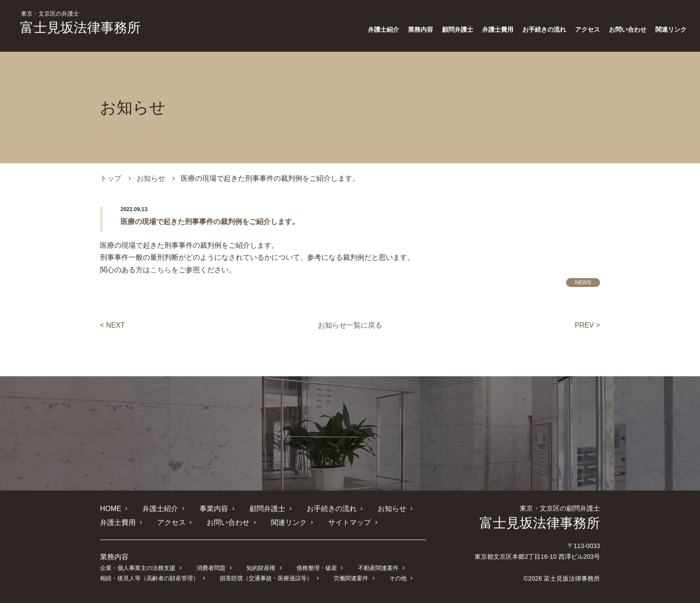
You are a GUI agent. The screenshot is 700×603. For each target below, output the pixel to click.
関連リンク (671, 29)
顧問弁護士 (458, 29)
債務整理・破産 (316, 568)
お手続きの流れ (544, 29)
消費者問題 (211, 568)
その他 (398, 578)
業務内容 (421, 29)
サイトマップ (349, 522)
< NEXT (112, 325)
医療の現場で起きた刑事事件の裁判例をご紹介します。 (210, 222)
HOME (111, 508)
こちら (161, 270)
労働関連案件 (350, 578)
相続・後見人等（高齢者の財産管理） (149, 578)
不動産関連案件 (378, 568)
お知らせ (151, 178)
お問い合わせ (628, 29)
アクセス (587, 29)
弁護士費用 (498, 29)
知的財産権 (260, 568)
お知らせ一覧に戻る (350, 325)
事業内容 (214, 508)
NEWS (583, 283)
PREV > (587, 325)
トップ (111, 178)
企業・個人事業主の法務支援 (138, 568)
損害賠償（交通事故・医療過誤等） (266, 578)
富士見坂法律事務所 (80, 23)
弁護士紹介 (383, 29)
